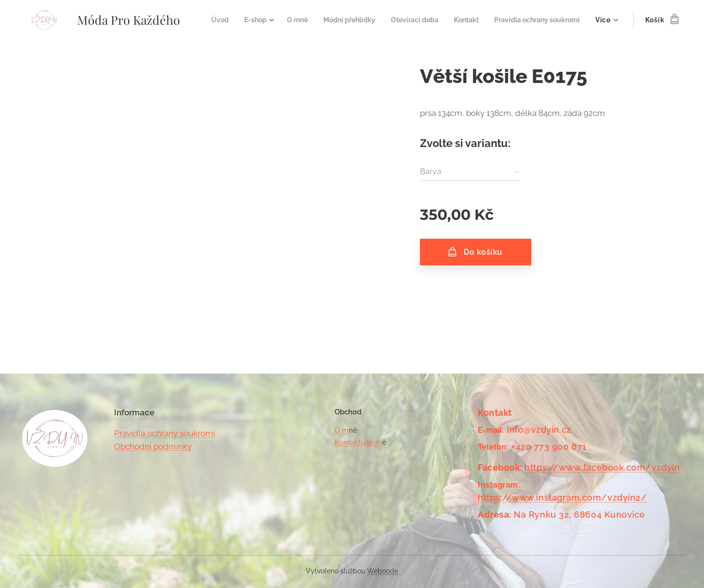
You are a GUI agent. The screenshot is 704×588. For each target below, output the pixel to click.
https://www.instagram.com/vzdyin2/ (562, 498)
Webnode (383, 571)
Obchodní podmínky (153, 446)
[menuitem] (307, 20)
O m (342, 430)
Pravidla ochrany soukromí (165, 433)
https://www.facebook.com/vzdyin (603, 467)
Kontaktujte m (358, 442)
